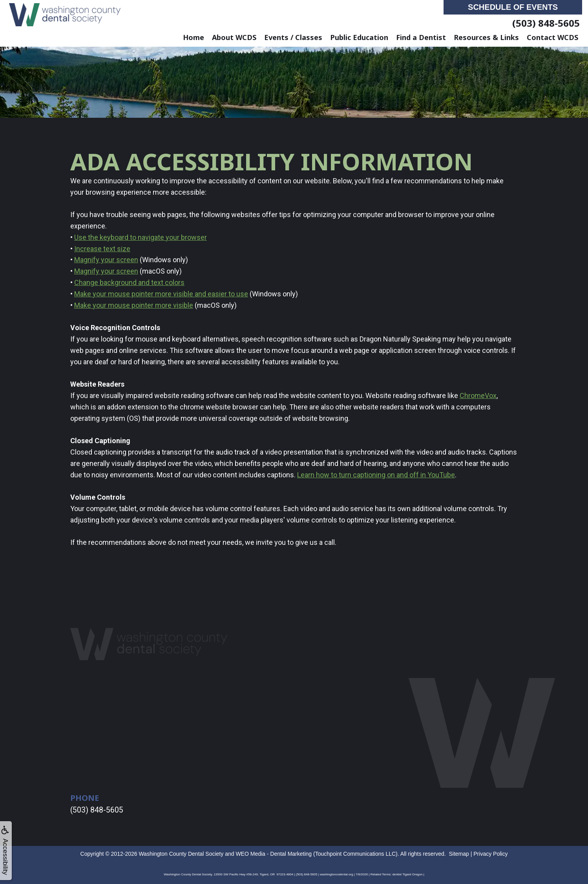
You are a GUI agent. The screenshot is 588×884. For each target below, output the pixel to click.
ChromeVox (478, 395)
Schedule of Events (513, 7)
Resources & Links (486, 37)
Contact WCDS (552, 37)
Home (194, 37)
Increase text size (102, 249)
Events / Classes (293, 37)
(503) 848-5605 (546, 23)
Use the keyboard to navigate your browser (141, 237)
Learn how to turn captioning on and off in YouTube (376, 475)
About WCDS (234, 37)
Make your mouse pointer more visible (134, 305)
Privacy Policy (490, 853)
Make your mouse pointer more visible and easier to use (161, 294)
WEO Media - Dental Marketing (274, 853)
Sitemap (459, 853)
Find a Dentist (421, 37)
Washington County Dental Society (181, 853)
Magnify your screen (106, 260)
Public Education (359, 37)
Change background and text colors (129, 282)
